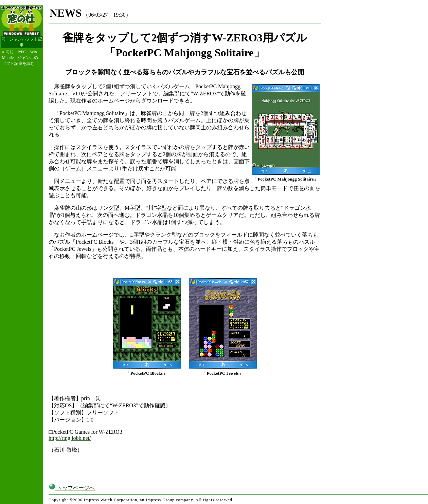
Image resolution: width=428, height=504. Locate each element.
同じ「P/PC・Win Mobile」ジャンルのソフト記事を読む (20, 58)
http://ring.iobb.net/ (70, 438)
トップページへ (72, 488)
